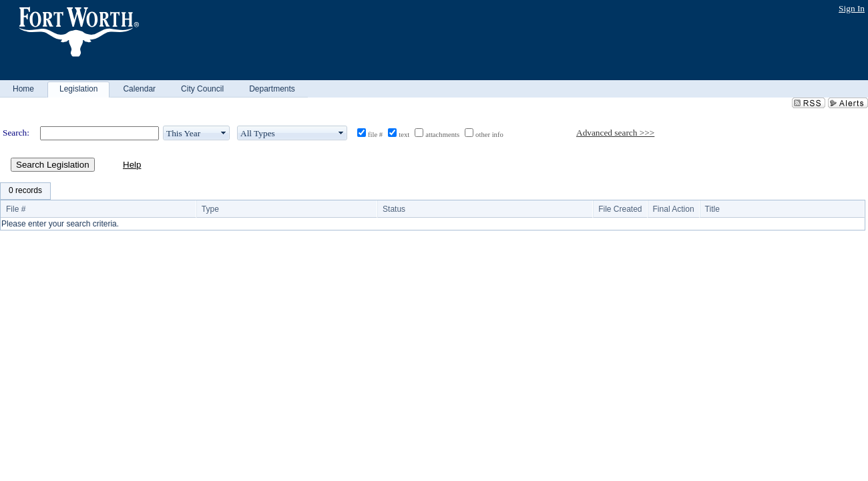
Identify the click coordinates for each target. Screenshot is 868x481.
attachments (442, 135)
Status (394, 209)
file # (375, 135)
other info (489, 135)
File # (16, 209)
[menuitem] (25, 191)
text (404, 135)
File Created (620, 209)
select (224, 133)
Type (210, 209)
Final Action (674, 209)
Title (712, 209)
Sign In (852, 8)
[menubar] (25, 191)
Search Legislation (53, 165)
